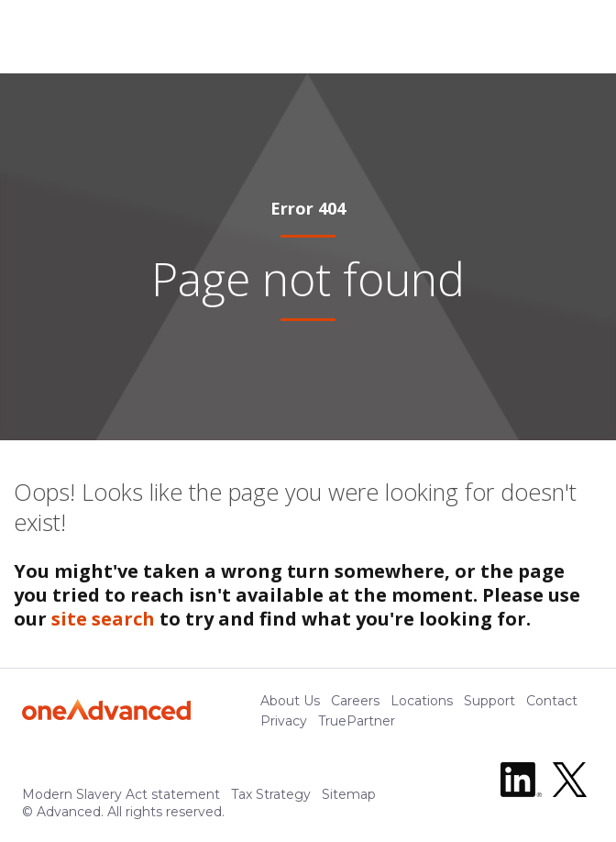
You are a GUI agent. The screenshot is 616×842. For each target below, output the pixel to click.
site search (103, 619)
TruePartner (357, 721)
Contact (552, 701)
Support (489, 701)
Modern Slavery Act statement (121, 794)
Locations (422, 701)
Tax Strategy (271, 794)
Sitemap (349, 794)
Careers (355, 701)
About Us (290, 701)
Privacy (284, 721)
